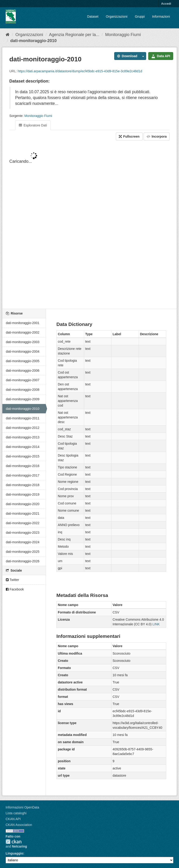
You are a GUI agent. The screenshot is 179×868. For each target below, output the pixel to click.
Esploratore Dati (33, 125)
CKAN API (13, 819)
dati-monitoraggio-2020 (23, 504)
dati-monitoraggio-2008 (23, 390)
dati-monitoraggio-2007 (23, 380)
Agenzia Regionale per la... (74, 35)
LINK (156, 624)
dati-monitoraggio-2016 (23, 466)
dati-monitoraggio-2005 (23, 361)
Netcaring (19, 846)
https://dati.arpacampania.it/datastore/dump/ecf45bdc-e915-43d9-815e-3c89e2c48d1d (80, 71)
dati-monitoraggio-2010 (33, 41)
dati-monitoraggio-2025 (23, 552)
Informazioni (161, 17)
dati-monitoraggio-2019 (23, 494)
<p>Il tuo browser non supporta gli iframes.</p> (89, 225)
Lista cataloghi (16, 813)
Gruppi (140, 17)
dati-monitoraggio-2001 (23, 323)
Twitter (12, 580)
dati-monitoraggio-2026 (23, 561)
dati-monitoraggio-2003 (23, 342)
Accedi (166, 4)
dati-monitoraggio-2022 (23, 523)
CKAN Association (19, 825)
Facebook (15, 589)
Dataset (93, 17)
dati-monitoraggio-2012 (23, 428)
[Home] (8, 35)
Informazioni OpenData (22, 807)
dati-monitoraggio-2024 (23, 542)
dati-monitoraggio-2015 (23, 456)
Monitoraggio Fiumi (123, 35)
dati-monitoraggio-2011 (23, 418)
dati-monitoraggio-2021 (23, 514)
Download (127, 56)
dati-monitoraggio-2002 (23, 332)
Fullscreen (129, 136)
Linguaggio (14, 853)
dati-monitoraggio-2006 (23, 371)
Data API (161, 56)
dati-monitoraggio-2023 (23, 533)
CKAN (14, 842)
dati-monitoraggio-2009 (23, 399)
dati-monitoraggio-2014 (23, 447)
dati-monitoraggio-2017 (23, 475)
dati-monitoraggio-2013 (23, 437)
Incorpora (157, 136)
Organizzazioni (117, 17)
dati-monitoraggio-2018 (23, 485)
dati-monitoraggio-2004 (23, 351)
